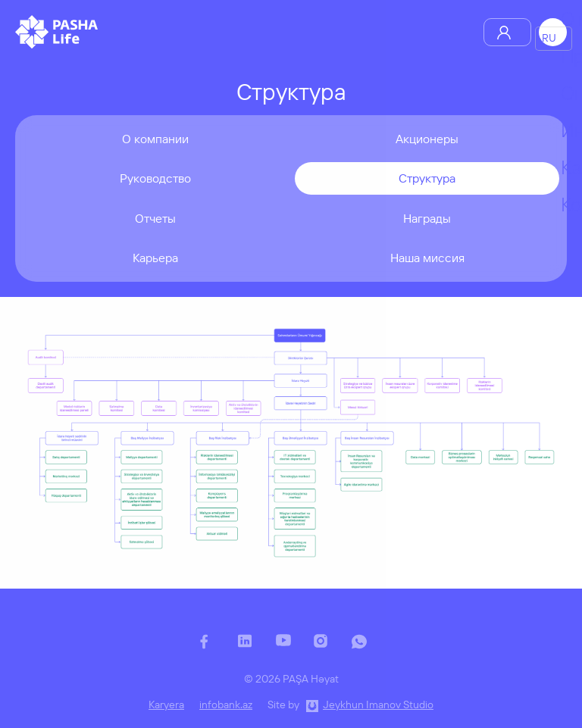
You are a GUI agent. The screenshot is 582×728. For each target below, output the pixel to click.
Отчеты (155, 218)
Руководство (155, 178)
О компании (155, 139)
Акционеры (427, 139)
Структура (427, 178)
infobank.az (226, 705)
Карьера (155, 258)
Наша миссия (427, 258)
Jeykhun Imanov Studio (378, 705)
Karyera (166, 705)
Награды (427, 218)
